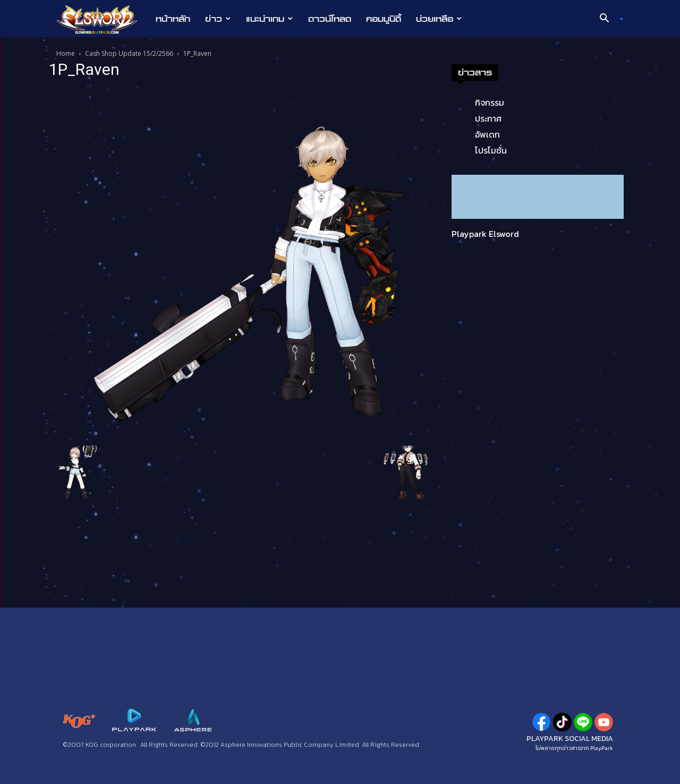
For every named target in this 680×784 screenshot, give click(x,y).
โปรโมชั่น (491, 150)
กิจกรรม (490, 103)
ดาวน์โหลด (330, 19)
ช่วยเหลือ (439, 19)
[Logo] (102, 19)
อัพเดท (487, 134)
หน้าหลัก (173, 19)
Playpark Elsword (485, 234)
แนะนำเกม (269, 19)
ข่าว (218, 19)
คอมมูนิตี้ (384, 19)
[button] (608, 19)
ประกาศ (488, 118)
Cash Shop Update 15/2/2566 (129, 53)
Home (66, 53)
